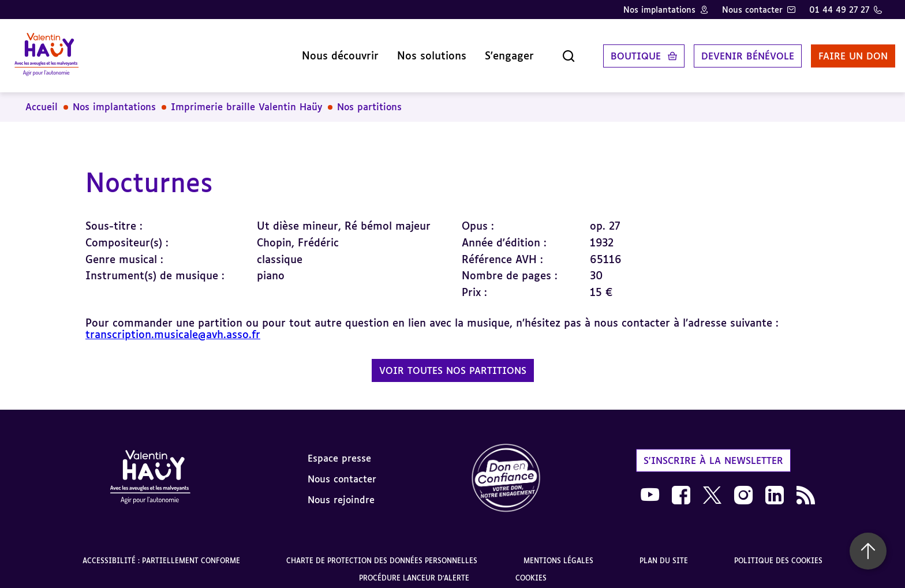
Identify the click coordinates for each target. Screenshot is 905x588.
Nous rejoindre (341, 490)
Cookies (531, 569)
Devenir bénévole (734, 51)
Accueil (42, 98)
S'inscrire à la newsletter (713, 451)
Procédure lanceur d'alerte (414, 569)
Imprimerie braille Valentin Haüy (246, 98)
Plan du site (664, 552)
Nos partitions (369, 98)
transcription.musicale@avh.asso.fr (173, 325)
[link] (506, 470)
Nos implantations (659, 10)
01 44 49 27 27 (839, 10)
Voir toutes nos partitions (453, 362)
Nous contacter (752, 10)
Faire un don (840, 51)
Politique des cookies (778, 552)
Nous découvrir (327, 51)
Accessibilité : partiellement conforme (161, 552)
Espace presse (339, 449)
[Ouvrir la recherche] (555, 51)
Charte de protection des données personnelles (382, 552)
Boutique (622, 51)
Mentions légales (558, 552)
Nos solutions (418, 51)
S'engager (496, 51)
